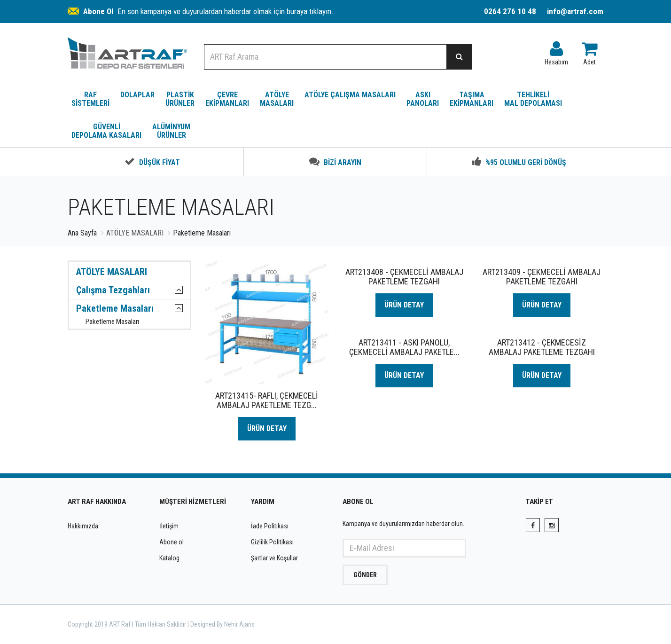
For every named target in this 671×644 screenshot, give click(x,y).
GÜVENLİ (106, 131)
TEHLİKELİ (533, 99)
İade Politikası (270, 526)
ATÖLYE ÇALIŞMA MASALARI (350, 95)
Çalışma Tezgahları (113, 290)
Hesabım (556, 51)
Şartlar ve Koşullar (274, 558)
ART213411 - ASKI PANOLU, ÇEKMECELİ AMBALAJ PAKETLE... (404, 347)
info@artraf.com (575, 11)
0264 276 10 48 (510, 11)
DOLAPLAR (137, 95)
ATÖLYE (277, 99)
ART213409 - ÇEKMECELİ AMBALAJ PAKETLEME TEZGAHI (542, 277)
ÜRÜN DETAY (267, 428)
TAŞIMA (472, 99)
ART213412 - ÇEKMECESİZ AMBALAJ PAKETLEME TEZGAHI (542, 347)
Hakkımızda (83, 526)
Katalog (169, 558)
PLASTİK (180, 99)
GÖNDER (365, 575)
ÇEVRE (227, 99)
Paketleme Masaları (115, 308)
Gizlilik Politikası (272, 542)
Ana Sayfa (82, 233)
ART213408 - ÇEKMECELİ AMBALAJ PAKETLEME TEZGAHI (404, 277)
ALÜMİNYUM (171, 131)
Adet (589, 51)
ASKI (423, 99)
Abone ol (172, 542)
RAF (90, 99)
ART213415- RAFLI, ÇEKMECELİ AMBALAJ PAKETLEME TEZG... (267, 400)
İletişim (169, 526)
